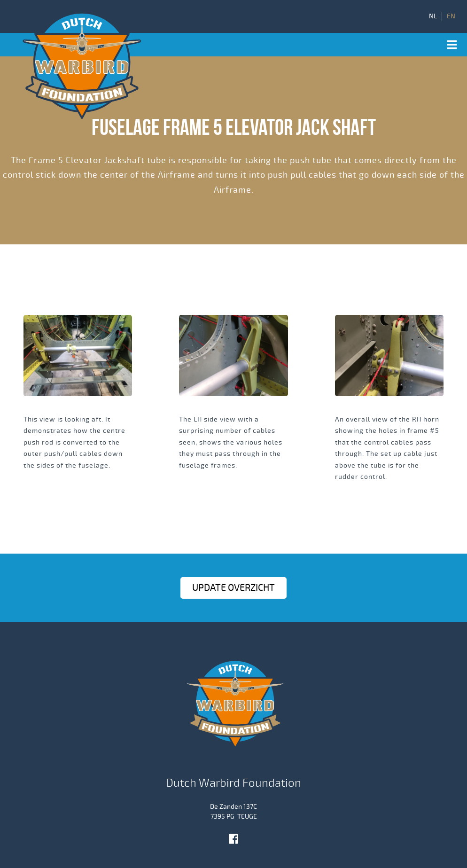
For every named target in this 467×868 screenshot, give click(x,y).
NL (433, 16)
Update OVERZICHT (233, 588)
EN (451, 16)
